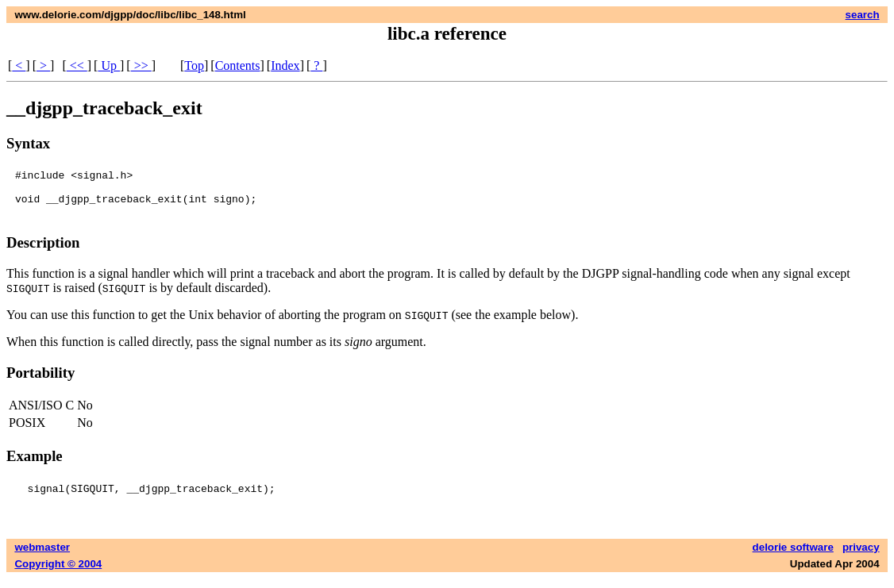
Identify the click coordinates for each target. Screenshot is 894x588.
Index (285, 65)
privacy (861, 557)
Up (109, 65)
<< (77, 65)
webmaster (42, 557)
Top (194, 65)
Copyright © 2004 (58, 573)
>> (141, 65)
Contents (238, 65)
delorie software (793, 557)
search (863, 15)
